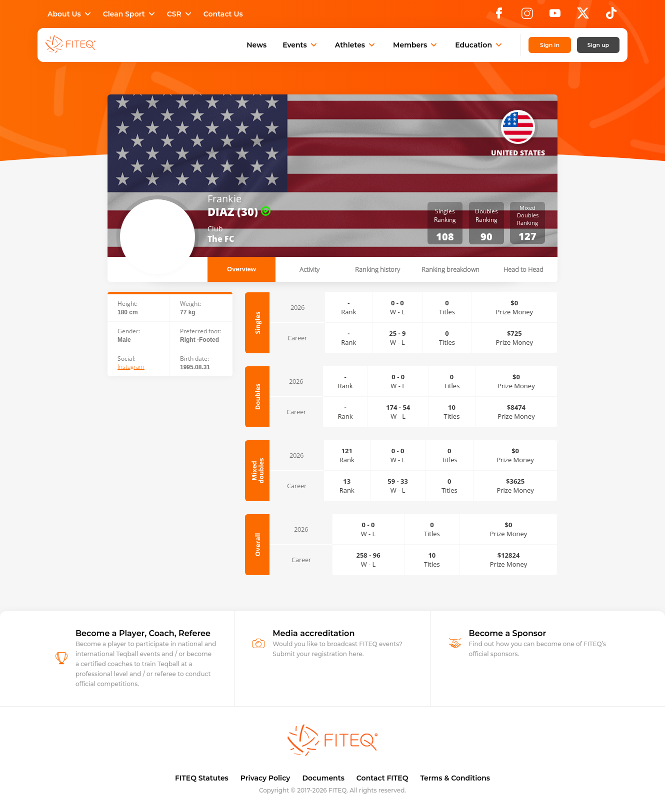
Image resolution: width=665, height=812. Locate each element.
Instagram (131, 367)
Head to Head (523, 269)
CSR (180, 14)
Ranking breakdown (450, 269)
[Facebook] (499, 16)
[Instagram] (527, 16)
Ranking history (377, 269)
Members (416, 45)
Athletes (356, 45)
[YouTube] (555, 16)
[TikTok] (611, 16)
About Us (70, 14)
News (256, 45)
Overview (241, 269)
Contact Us (223, 14)
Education (479, 45)
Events (301, 45)
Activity (309, 269)
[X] (583, 16)
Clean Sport (130, 14)
